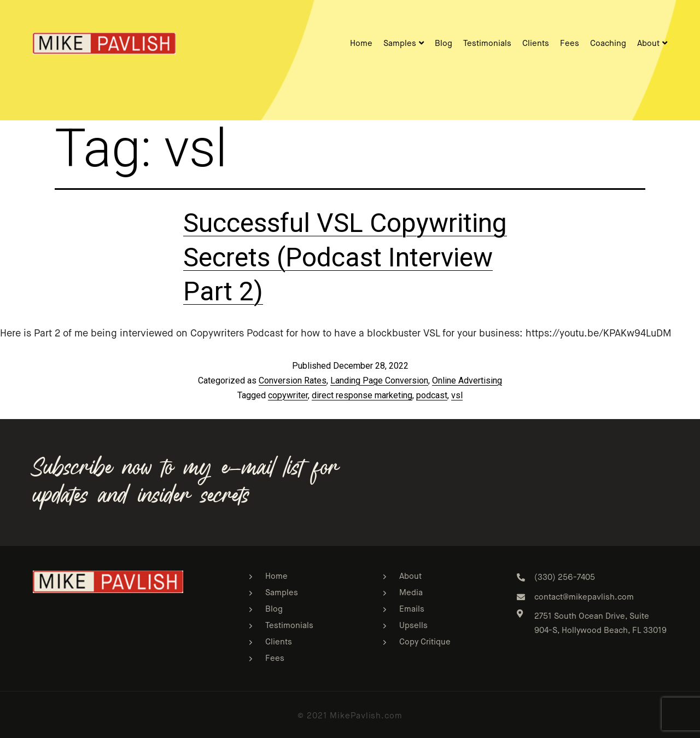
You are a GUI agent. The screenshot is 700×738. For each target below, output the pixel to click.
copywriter (288, 395)
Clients (536, 43)
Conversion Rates (293, 380)
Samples (404, 43)
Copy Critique (425, 642)
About (652, 43)
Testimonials (487, 43)
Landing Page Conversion (379, 380)
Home (361, 43)
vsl (457, 395)
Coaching (608, 43)
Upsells (413, 626)
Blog (444, 43)
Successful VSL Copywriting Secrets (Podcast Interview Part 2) (345, 257)
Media (411, 593)
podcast (432, 395)
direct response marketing (362, 395)
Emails (412, 609)
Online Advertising (467, 380)
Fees (570, 43)
